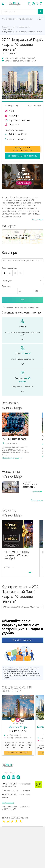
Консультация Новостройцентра (22, 149)
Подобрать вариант (23, 640)
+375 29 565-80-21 (16, 134)
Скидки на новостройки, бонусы (19, 19)
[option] (21, 436)
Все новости (37, 500)
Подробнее (36, 491)
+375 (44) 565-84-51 (16, 785)
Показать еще (37, 219)
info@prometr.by (8, 803)
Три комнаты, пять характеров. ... (31, 486)
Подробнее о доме (12, 458)
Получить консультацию (18, 753)
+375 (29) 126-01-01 (16, 796)
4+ (21, 273)
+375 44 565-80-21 (16, 139)
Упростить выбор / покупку (23, 156)
